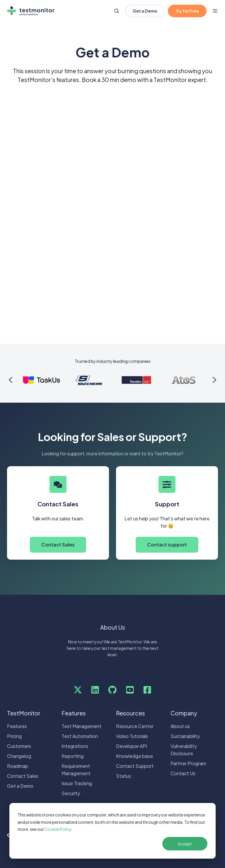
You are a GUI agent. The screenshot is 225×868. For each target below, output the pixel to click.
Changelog (19, 756)
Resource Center (135, 726)
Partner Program (188, 763)
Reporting (73, 756)
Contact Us (183, 773)
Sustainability (185, 736)
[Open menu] (215, 11)
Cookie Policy (58, 829)
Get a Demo (145, 11)
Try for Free (187, 11)
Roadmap (18, 766)
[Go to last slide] (11, 380)
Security (71, 793)
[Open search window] (117, 11)
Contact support (167, 545)
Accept (185, 844)
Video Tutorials (132, 736)
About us (180, 726)
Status (123, 776)
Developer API (132, 746)
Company (184, 713)
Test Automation (80, 736)
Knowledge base (134, 756)
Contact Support (135, 766)
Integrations (75, 746)
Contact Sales (58, 545)
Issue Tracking (77, 783)
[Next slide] (214, 380)
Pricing (14, 736)
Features (17, 726)
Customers (19, 746)
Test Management (81, 726)
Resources (131, 713)
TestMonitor (24, 713)
